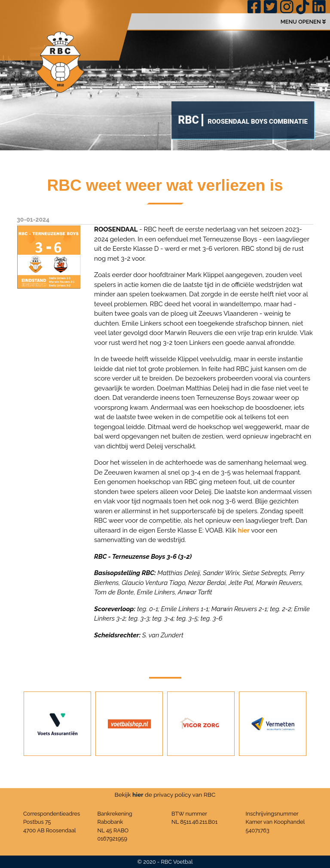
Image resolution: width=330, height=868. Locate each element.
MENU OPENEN (303, 22)
